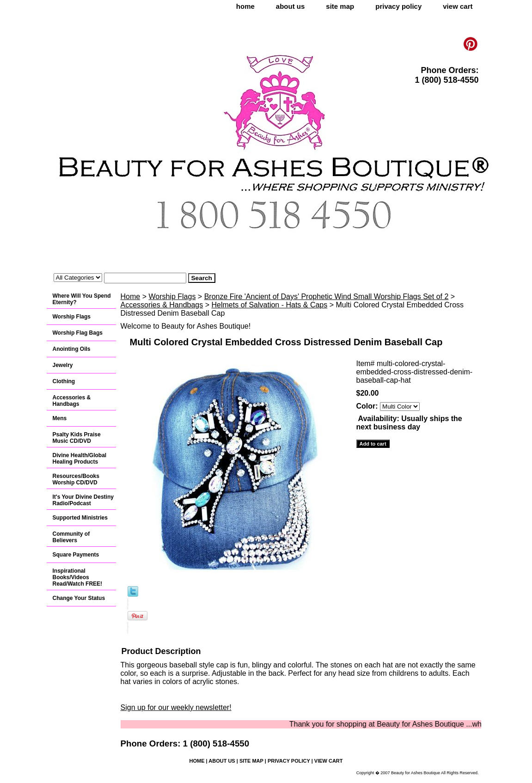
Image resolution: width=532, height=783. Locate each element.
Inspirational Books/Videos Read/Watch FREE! (78, 577)
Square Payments (76, 555)
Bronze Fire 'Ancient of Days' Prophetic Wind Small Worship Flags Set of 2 (327, 297)
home (245, 6)
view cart (458, 6)
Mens (60, 418)
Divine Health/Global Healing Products (80, 459)
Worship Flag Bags (78, 333)
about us (290, 6)
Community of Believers (71, 537)
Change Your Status (79, 598)
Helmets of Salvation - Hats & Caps (270, 305)
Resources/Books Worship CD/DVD (76, 479)
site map (340, 6)
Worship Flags (172, 297)
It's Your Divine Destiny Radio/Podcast (83, 500)
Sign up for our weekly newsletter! (176, 707)
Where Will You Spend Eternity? (82, 299)
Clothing (64, 381)
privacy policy (398, 6)
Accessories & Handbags (162, 305)
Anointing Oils (72, 349)
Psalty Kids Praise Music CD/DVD (77, 438)
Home (131, 297)
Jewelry (63, 365)
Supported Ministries (80, 518)
